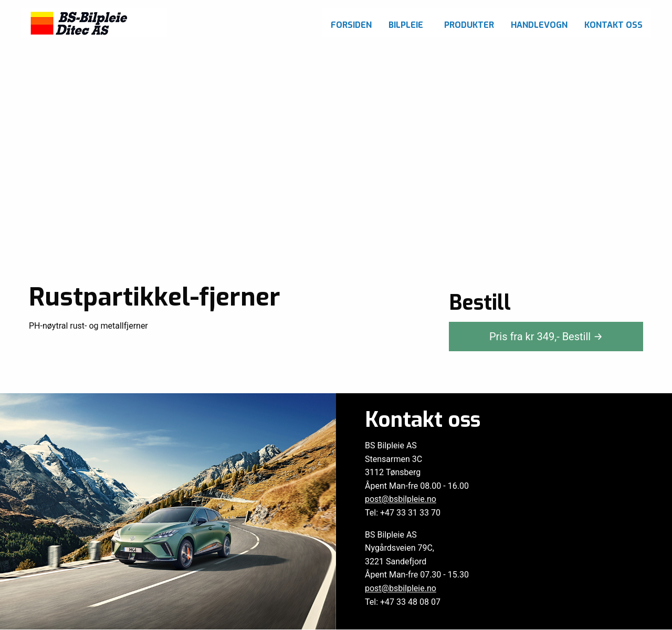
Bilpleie (406, 25)
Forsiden (351, 25)
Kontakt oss (613, 25)
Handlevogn (539, 25)
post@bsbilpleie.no (401, 500)
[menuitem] (351, 22)
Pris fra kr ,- (546, 337)
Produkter (469, 25)
